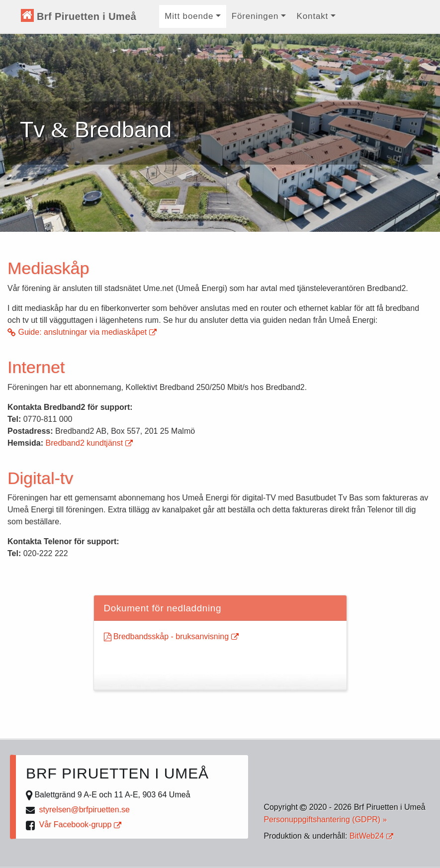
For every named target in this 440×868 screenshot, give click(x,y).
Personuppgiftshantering (325, 820)
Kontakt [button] (313, 16)
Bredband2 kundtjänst (89, 443)
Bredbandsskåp (171, 636)
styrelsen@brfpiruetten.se (84, 810)
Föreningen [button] (255, 16)
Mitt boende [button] (189, 16)
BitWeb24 (371, 836)
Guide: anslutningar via (82, 332)
